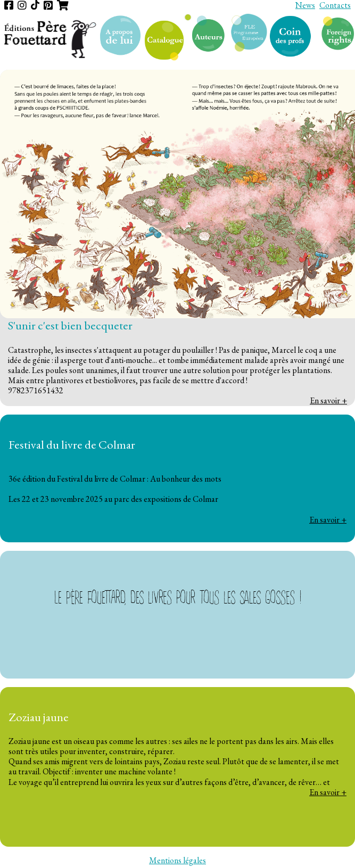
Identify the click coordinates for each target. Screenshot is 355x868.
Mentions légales (177, 860)
